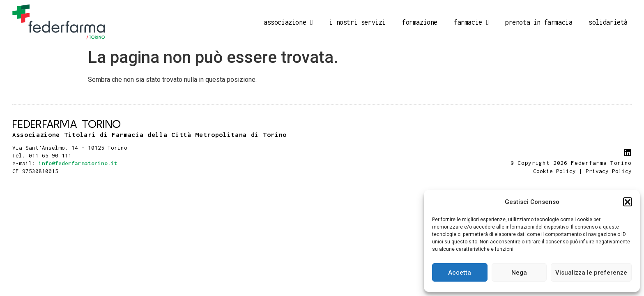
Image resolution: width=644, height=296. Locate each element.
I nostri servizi (357, 22)
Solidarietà (608, 22)
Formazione (420, 22)
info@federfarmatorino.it (78, 163)
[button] (628, 202)
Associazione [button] (288, 22)
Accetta (460, 273)
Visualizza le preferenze (591, 273)
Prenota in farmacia (539, 22)
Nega (519, 273)
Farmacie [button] (471, 22)
